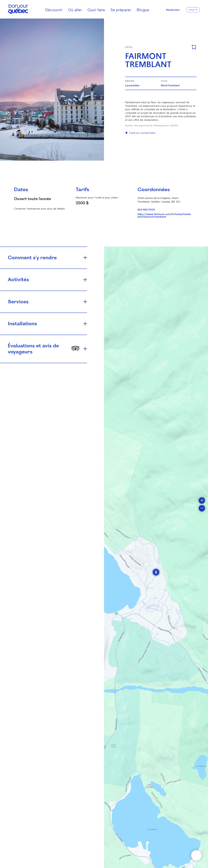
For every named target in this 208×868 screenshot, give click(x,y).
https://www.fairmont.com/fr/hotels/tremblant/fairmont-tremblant (164, 215)
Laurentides (132, 85)
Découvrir (54, 10)
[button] (156, 572)
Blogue (143, 10)
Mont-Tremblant (170, 85)
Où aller (75, 10)
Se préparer (121, 10)
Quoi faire (96, 10)
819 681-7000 (146, 209)
